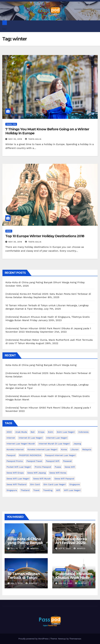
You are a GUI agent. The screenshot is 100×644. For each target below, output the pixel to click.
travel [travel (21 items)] (36, 490)
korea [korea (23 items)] (64, 449)
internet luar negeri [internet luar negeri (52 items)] (57, 438)
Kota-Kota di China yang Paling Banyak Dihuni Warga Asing (41, 282)
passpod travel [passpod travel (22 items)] (34, 461)
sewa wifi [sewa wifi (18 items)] (70, 467)
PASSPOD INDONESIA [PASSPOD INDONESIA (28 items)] (30, 455)
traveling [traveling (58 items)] (48, 490)
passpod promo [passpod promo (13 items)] (15, 461)
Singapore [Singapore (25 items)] (75, 484)
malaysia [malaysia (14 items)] (87, 449)
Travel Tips (11, 124)
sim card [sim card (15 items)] (35, 484)
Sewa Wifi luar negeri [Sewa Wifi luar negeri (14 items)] (18, 479)
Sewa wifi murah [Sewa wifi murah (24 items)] (42, 479)
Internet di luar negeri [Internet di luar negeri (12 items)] (31, 438)
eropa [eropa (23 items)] (41, 432)
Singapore (61, 570)
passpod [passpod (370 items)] (11, 455)
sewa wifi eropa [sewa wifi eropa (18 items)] (15, 473)
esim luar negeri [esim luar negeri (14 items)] (66, 432)
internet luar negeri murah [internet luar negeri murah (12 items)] (21, 444)
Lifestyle (13, 535)
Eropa (9, 231)
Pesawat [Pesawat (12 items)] (67, 461)
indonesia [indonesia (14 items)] (83, 432)
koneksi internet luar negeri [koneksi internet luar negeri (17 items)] (42, 449)
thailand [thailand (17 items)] (25, 490)
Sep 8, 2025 (65, 548)
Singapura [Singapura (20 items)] (12, 490)
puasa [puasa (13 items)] (58, 467)
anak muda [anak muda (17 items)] (21, 432)
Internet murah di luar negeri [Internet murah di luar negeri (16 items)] (54, 444)
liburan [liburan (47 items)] (75, 449)
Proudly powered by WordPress (34, 639)
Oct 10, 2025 (17, 548)
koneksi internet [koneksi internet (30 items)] (15, 449)
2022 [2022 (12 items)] (9, 432)
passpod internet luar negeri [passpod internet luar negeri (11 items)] (60, 455)
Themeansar (75, 639)
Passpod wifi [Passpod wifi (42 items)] (53, 461)
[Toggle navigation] (4, 28)
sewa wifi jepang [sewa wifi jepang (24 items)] (37, 473)
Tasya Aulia (33, 139)
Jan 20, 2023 (65, 583)
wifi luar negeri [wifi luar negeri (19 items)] (72, 490)
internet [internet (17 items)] (11, 438)
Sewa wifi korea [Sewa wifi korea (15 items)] (58, 473)
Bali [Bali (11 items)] (33, 432)
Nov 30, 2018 (15, 139)
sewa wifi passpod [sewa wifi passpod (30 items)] (64, 479)
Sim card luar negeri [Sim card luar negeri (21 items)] (55, 484)
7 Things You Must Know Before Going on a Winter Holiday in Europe (47, 131)
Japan (11, 570)
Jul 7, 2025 (17, 583)
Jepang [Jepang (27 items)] (77, 444)
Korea (59, 535)
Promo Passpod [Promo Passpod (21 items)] (43, 467)
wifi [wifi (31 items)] (58, 490)
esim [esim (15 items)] (51, 432)
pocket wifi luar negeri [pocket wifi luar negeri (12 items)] (19, 467)
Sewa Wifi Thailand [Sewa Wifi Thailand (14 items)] (16, 484)
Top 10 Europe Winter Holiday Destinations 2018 (45, 236)
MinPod (33, 548)
